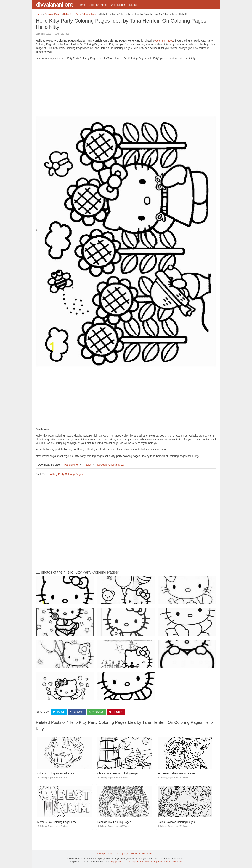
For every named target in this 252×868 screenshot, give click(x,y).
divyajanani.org (54, 4)
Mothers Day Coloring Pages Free (57, 822)
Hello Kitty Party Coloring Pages (64, 474)
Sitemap (101, 853)
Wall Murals (118, 5)
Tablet (88, 465)
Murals (133, 5)
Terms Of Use (138, 853)
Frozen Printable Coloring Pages (176, 773)
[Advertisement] (126, 89)
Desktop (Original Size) (111, 465)
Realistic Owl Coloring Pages (114, 822)
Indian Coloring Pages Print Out (56, 773)
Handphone (71, 465)
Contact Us (112, 853)
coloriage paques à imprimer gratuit (144, 862)
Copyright (124, 853)
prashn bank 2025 (173, 862)
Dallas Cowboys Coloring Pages (176, 822)
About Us (151, 853)
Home (81, 5)
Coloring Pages (98, 5)
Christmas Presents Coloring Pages (118, 773)
